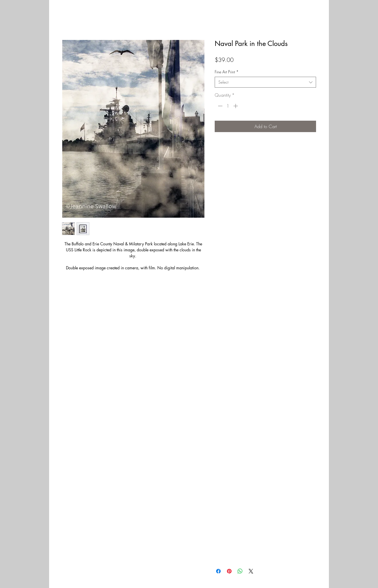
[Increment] (236, 106)
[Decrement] (220, 106)
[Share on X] (251, 571)
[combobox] (265, 82)
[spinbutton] (228, 106)
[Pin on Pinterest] (229, 571)
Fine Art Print (227, 72)
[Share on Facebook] (218, 571)
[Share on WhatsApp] (240, 571)
